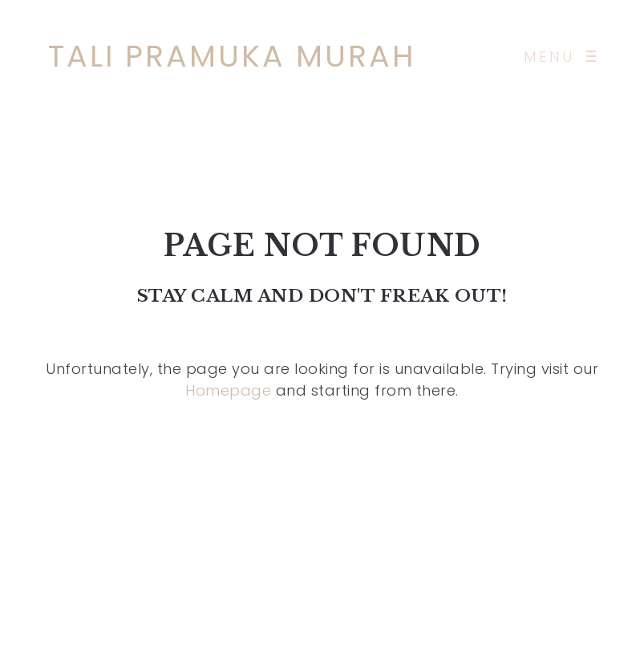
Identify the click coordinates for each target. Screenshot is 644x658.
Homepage (228, 390)
